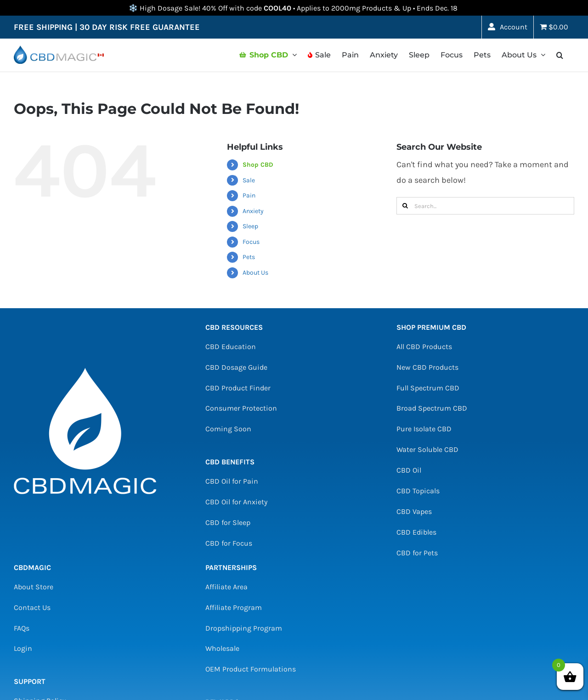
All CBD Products (424, 347)
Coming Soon (228, 429)
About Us (255, 273)
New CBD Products (427, 367)
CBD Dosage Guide (236, 367)
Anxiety (253, 211)
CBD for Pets (417, 553)
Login (23, 648)
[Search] (405, 206)
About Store (34, 587)
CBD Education (231, 347)
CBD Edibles (416, 532)
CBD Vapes (414, 511)
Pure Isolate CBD (424, 429)
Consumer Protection (241, 408)
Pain (249, 195)
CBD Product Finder (238, 388)
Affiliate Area (226, 587)
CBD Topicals (418, 491)
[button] (560, 55)
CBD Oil (409, 470)
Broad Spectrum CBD (432, 408)
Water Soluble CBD (427, 449)
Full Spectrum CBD (428, 388)
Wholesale (222, 648)
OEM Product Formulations (251, 669)
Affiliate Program (234, 607)
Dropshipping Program (244, 628)
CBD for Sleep (228, 522)
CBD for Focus (229, 543)
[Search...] (485, 206)
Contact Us (32, 607)
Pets (249, 257)
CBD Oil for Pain (232, 481)
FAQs (22, 628)
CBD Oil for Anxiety (236, 502)
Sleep (250, 226)
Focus (251, 242)
